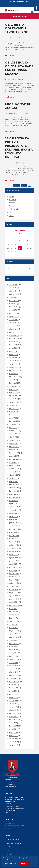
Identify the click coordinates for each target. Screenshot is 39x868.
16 (26, 185)
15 (22, 185)
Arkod (8, 851)
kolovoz (14, 307)
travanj (20, 230)
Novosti (12, 206)
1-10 (15, 185)
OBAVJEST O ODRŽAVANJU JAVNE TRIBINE (16, 28)
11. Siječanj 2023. (11, 114)
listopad (14, 301)
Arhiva (12, 197)
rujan (13, 304)
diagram (21, 38)
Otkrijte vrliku (14, 209)
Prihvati (25, 863)
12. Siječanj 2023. (11, 80)
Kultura (12, 203)
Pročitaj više (10, 55)
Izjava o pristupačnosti (12, 854)
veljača (14, 326)
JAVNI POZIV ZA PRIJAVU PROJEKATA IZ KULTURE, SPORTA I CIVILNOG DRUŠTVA (19, 148)
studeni (14, 297)
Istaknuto (13, 200)
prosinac (14, 294)
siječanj (14, 291)
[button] (36, 8)
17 (23, 244)
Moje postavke (10, 863)
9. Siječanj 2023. (11, 163)
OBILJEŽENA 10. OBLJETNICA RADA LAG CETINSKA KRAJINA (19, 68)
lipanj (13, 313)
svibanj (14, 317)
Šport (11, 212)
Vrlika (11, 216)
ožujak (14, 288)
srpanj (13, 310)
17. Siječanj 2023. (11, 38)
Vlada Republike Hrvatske (12, 840)
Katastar (8, 847)
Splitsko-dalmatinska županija (14, 843)
